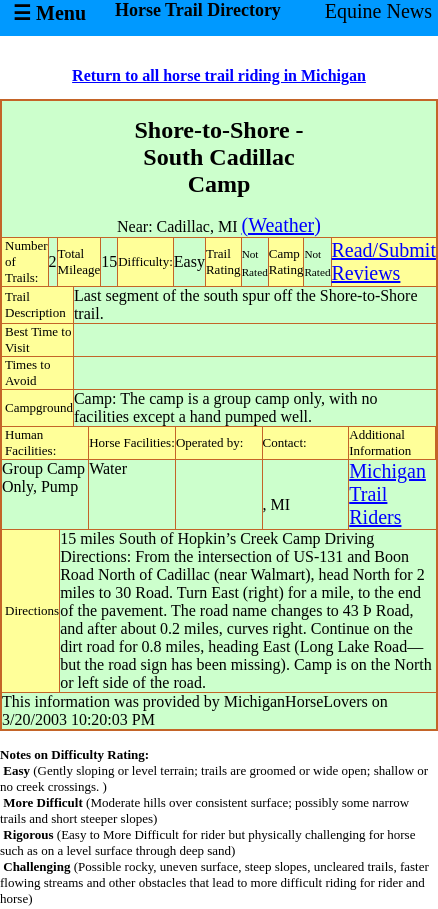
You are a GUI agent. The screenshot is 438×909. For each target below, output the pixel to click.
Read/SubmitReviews (384, 261)
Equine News (378, 11)
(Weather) (280, 225)
